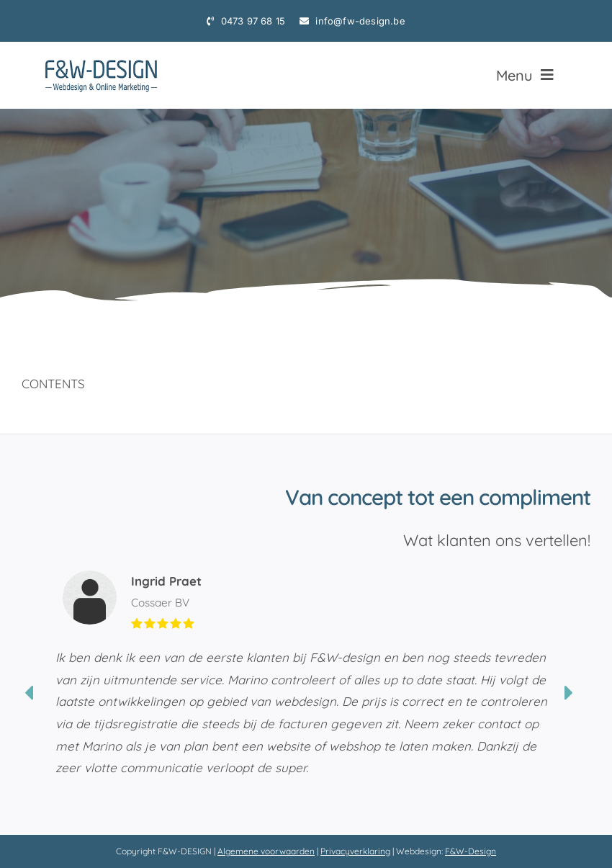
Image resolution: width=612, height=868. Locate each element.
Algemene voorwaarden (266, 851)
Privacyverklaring (355, 851)
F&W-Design (471, 851)
